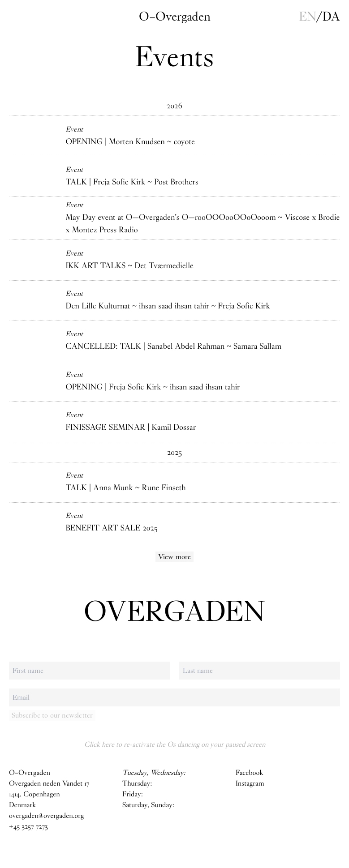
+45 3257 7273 (28, 827)
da (331, 17)
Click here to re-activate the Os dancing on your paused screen (175, 744)
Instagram (250, 784)
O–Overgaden (175, 17)
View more (175, 557)
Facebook (249, 773)
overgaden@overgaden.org (46, 816)
